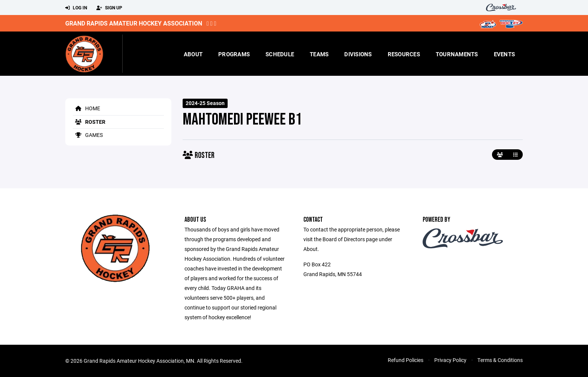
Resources (404, 54)
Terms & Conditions (500, 360)
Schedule (280, 54)
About (193, 54)
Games (88, 135)
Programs (234, 54)
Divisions (358, 54)
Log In (76, 8)
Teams (319, 54)
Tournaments (457, 54)
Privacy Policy (450, 360)
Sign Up (109, 8)
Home (86, 108)
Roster (89, 122)
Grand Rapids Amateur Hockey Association (134, 23)
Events (505, 54)
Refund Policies (406, 360)
